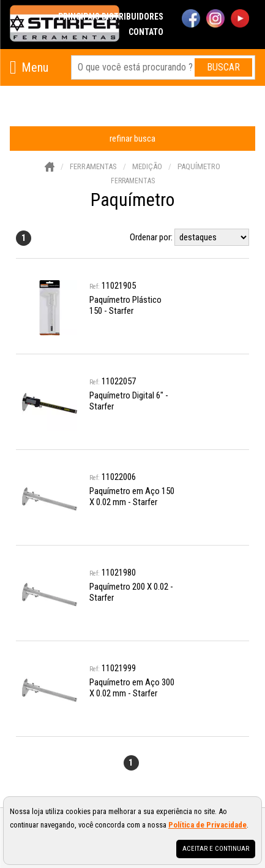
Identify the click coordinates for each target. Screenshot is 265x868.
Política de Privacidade (207, 825)
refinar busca (132, 139)
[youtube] (240, 20)
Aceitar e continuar (216, 849)
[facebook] (191, 20)
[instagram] (215, 20)
